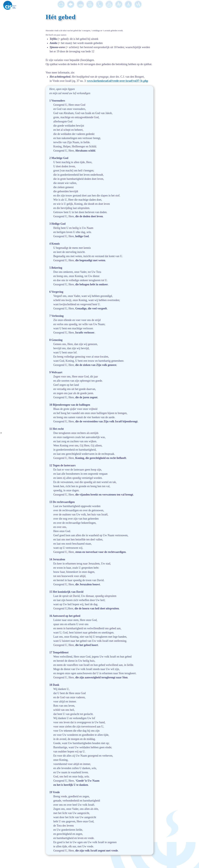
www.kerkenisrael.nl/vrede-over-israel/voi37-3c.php (118, 81)
